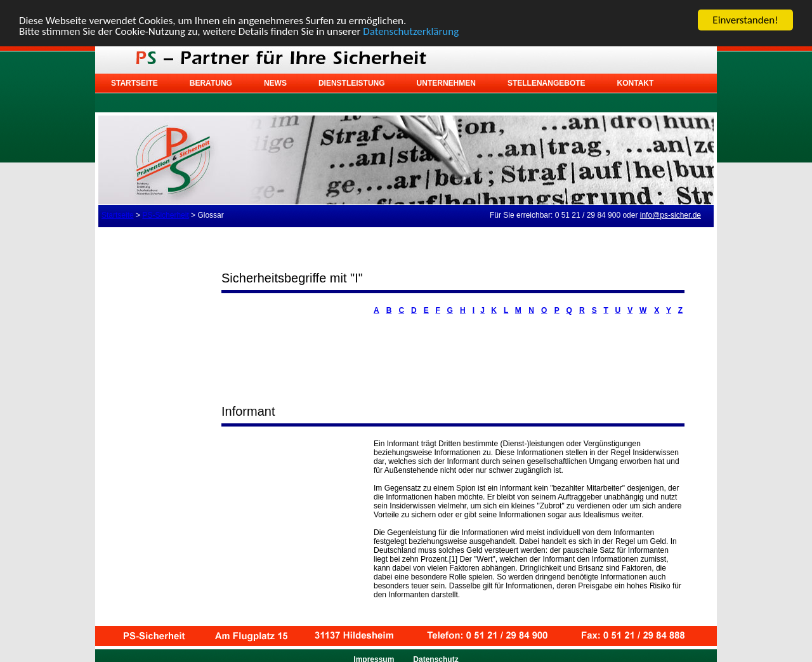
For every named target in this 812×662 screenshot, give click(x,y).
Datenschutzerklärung (411, 31)
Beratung (211, 83)
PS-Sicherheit (165, 215)
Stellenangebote (547, 83)
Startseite (134, 83)
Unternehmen (446, 83)
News (275, 83)
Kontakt (636, 83)
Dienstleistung (352, 83)
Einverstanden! (745, 20)
